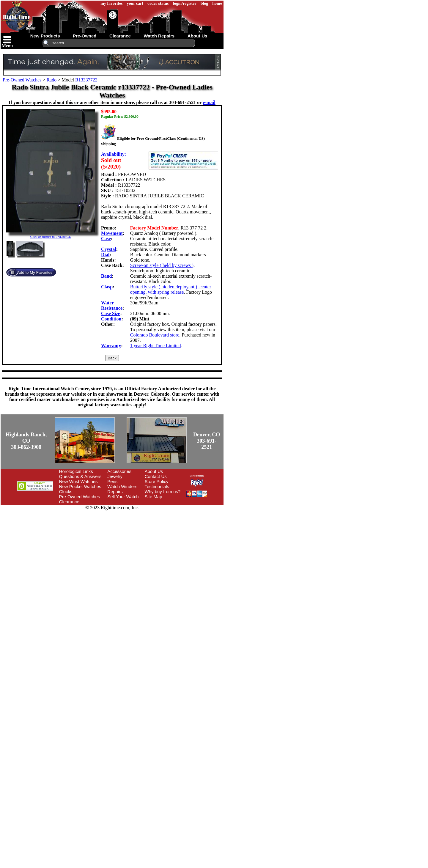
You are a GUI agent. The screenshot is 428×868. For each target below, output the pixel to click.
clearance (120, 36)
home (217, 3)
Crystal (109, 249)
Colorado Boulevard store (155, 335)
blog (204, 3)
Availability (113, 154)
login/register (185, 3)
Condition (111, 319)
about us (198, 36)
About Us (154, 471)
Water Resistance (112, 305)
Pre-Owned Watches (22, 80)
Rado (51, 80)
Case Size (111, 313)
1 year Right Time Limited (156, 346)
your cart (135, 3)
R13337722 (86, 80)
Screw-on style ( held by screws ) (162, 265)
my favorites (111, 3)
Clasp (107, 287)
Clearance (69, 502)
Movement (112, 233)
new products (45, 36)
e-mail (209, 102)
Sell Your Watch (123, 497)
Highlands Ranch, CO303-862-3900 (26, 441)
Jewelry (115, 476)
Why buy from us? (163, 492)
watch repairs (159, 36)
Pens (112, 481)
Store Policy (157, 481)
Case (106, 239)
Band (106, 276)
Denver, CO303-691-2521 (207, 441)
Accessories (119, 471)
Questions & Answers (80, 476)
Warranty (111, 346)
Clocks (66, 492)
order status (158, 3)
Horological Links (76, 471)
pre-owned (85, 36)
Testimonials (157, 486)
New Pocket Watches (80, 486)
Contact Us (156, 476)
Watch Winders (122, 486)
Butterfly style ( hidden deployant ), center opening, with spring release (171, 289)
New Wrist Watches (78, 481)
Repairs (115, 492)
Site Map (154, 497)
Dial (105, 255)
